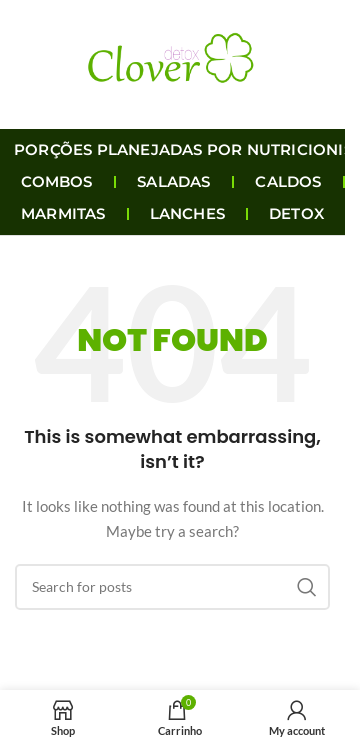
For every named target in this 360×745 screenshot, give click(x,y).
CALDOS (288, 181)
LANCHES (187, 213)
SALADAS (173, 181)
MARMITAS (63, 213)
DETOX (296, 213)
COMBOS (56, 181)
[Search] (172, 587)
